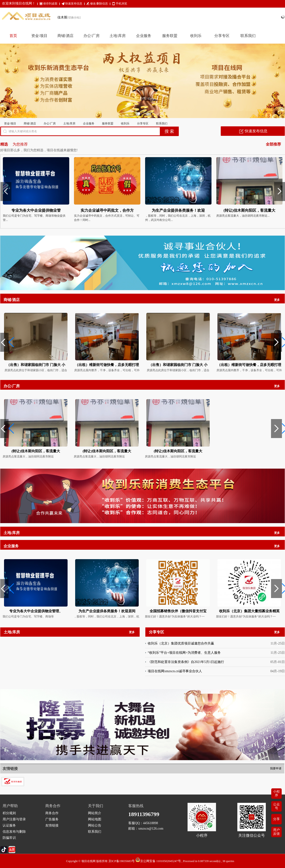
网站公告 (95, 825)
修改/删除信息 (99, 4)
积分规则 (9, 813)
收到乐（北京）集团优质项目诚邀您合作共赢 (181, 643)
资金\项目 (10, 123)
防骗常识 (9, 838)
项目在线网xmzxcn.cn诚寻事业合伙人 (175, 671)
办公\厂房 (50, 123)
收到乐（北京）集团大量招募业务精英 (249, 611)
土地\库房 (69, 123)
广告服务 (52, 819)
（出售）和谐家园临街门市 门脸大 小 (36, 365)
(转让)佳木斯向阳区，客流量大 (36, 451)
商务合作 (52, 813)
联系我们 (162, 123)
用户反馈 (276, 832)
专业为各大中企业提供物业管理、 (36, 611)
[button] (6, 342)
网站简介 (95, 813)
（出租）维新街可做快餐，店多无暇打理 (107, 365)
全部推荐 (273, 144)
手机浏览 (121, 4)
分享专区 (143, 123)
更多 (277, 300)
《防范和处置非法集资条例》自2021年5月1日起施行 (186, 662)
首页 (13, 36)
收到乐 (125, 123)
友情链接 (52, 825)
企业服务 (89, 123)
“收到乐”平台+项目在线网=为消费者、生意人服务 (184, 653)
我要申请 (276, 768)
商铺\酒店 (30, 123)
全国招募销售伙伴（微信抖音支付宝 (178, 611)
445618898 (150, 823)
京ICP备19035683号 (122, 861)
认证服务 (9, 825)
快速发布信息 (74, 4)
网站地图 (95, 819)
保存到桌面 (50, 4)
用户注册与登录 (14, 819)
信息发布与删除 (14, 832)
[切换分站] (74, 18)
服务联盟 (108, 123)
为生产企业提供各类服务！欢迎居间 (107, 611)
